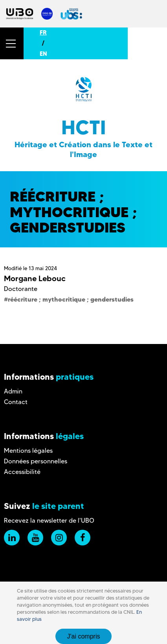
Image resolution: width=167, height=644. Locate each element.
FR (43, 33)
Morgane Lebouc (35, 278)
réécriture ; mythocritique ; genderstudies (71, 299)
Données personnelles (36, 461)
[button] (12, 43)
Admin (13, 391)
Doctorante (21, 289)
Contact (16, 402)
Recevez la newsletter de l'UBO (49, 521)
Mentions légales (28, 451)
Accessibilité (22, 472)
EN (43, 54)
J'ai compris (84, 636)
